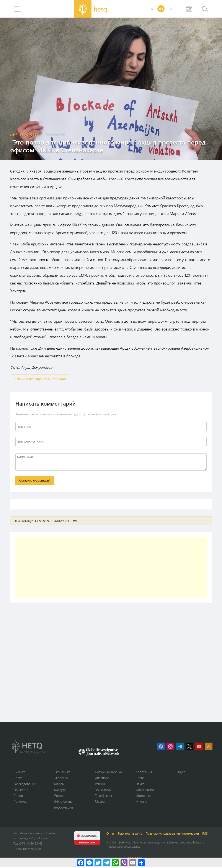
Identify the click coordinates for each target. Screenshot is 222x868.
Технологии (103, 791)
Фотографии (145, 791)
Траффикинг (104, 797)
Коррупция (144, 773)
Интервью (143, 797)
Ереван (141, 779)
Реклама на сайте (131, 835)
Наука (140, 785)
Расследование (25, 785)
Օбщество (21, 791)
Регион (100, 785)
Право (18, 797)
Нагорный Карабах (109, 773)
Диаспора (102, 779)
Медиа (100, 803)
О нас (111, 835)
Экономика (62, 773)
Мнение (141, 803)
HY (152, 9)
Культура (60, 791)
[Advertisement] (111, 569)
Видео (181, 773)
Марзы (59, 785)
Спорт (59, 797)
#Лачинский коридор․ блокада (40, 379)
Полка (18, 779)
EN (170, 9)
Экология (61, 779)
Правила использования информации (173, 835)
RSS (206, 835)
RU (161, 9)
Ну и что (20, 773)
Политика (20, 803)
